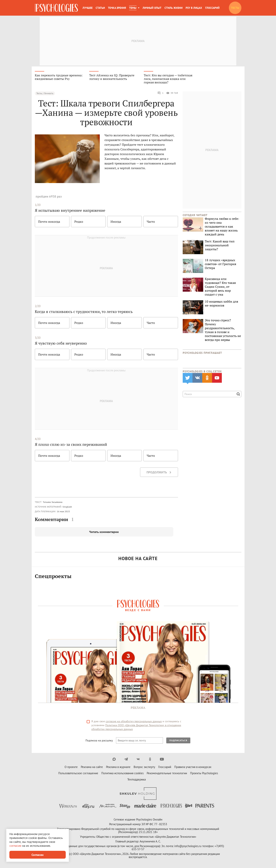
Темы (133, 8)
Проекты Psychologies (204, 773)
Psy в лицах (194, 8)
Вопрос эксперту (144, 767)
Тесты (235, 8)
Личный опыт (152, 8)
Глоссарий (212, 8)
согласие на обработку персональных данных (134, 721)
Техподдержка (137, 779)
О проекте (71, 767)
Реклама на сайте (92, 767)
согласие (15, 846)
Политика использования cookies (122, 773)
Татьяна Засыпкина (53, 502)
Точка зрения (117, 8)
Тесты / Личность (45, 93)
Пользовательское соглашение (78, 773)
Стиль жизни (174, 8)
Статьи (100, 8)
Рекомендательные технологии (167, 773)
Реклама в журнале (118, 767)
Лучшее (88, 8)
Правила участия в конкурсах (193, 767)
